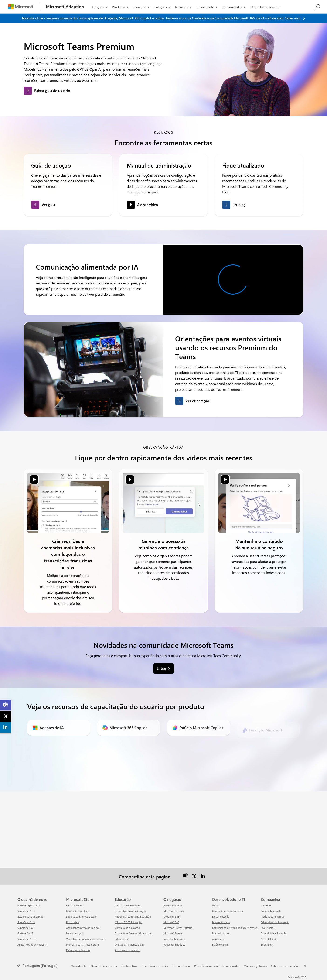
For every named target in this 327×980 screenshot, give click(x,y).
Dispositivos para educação (130, 911)
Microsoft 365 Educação (128, 922)
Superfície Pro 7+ (27, 939)
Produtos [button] (121, 7)
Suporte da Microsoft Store (81, 917)
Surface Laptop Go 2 (29, 906)
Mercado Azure (221, 934)
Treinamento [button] (208, 7)
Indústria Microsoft (174, 939)
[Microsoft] (21, 7)
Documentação (221, 917)
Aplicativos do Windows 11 (33, 945)
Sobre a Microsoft (271, 911)
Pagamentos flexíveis (78, 950)
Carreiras (266, 906)
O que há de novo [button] (266, 7)
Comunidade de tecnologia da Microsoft (235, 928)
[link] (6, 705)
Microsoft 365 (171, 922)
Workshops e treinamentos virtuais (86, 939)
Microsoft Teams (173, 934)
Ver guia (48, 205)
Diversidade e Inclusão (274, 934)
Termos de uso (181, 966)
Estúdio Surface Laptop (30, 917)
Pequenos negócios (174, 945)
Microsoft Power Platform (178, 928)
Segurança (267, 945)
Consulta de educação (127, 928)
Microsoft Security (174, 911)
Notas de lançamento (104, 966)
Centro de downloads (78, 911)
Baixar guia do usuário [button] (52, 91)
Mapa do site (78, 966)
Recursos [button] (184, 7)
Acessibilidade (269, 939)
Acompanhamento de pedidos (83, 928)
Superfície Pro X (26, 922)
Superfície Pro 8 (26, 911)
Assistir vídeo (148, 205)
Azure (215, 906)
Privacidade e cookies (155, 966)
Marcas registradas (255, 966)
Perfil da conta (74, 906)
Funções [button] (100, 7)
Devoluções (73, 922)
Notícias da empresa (272, 917)
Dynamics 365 (171, 917)
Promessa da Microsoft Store (82, 945)
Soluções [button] (163, 7)
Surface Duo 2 (25, 934)
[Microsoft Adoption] (65, 7)
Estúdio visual (220, 945)
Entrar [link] (162, 669)
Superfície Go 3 (26, 928)
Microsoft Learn (221, 922)
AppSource (218, 939)
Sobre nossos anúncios (285, 966)
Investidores (268, 928)
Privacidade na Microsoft (275, 922)
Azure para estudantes (128, 950)
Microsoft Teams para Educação (133, 917)
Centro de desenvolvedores (228, 911)
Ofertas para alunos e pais (130, 945)
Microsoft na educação (128, 906)
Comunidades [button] (235, 7)
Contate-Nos (129, 966)
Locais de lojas (74, 934)
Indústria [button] (142, 7)
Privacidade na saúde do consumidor (217, 966)
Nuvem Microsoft (173, 906)
